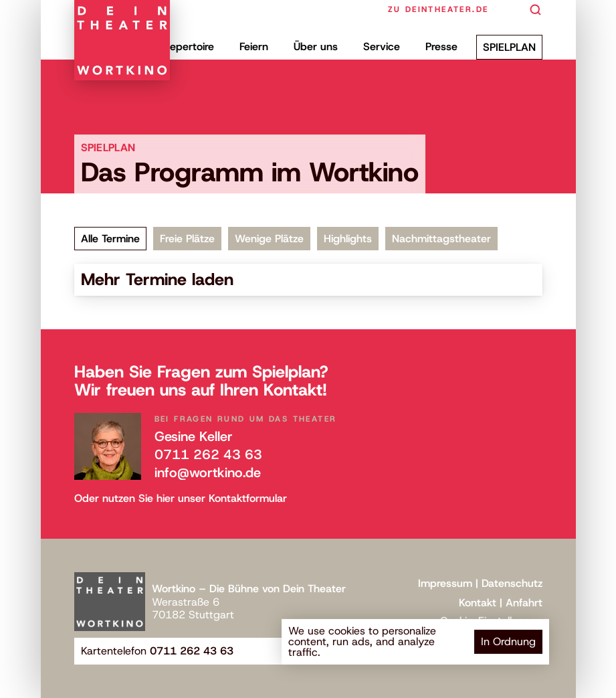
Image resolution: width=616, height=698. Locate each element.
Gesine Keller (194, 436)
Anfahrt (524, 603)
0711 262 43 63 (208, 454)
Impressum (445, 583)
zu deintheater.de (438, 9)
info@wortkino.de (208, 472)
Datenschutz (512, 583)
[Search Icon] (536, 10)
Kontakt (478, 603)
